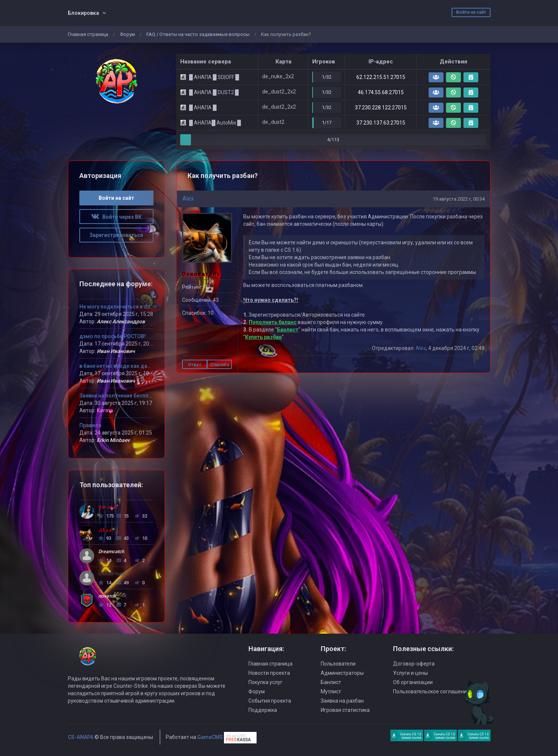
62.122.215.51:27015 (381, 77)
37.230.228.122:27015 (381, 108)
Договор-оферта (414, 664)
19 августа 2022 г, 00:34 (459, 199)
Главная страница (88, 34)
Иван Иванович (116, 351)
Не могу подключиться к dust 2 (119, 307)
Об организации (413, 682)
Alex (188, 199)
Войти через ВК (116, 217)
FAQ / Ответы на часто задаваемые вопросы (198, 34)
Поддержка (263, 710)
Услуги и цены (410, 673)
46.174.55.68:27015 (381, 92)
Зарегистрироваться (116, 235)
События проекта (270, 701)
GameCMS (210, 737)
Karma (105, 410)
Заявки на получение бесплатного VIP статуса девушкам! (152, 396)
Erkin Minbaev (113, 440)
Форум (127, 34)
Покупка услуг (265, 682)
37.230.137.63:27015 (381, 123)
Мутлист (331, 691)
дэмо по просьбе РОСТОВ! (113, 336)
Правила (90, 425)
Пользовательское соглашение (431, 691)
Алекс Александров (121, 321)
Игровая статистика (345, 710)
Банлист (288, 330)
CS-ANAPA (81, 737)
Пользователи (338, 664)
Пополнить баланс (273, 322)
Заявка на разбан (342, 701)
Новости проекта (269, 673)
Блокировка (83, 13)
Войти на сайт (471, 12)
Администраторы (342, 673)
